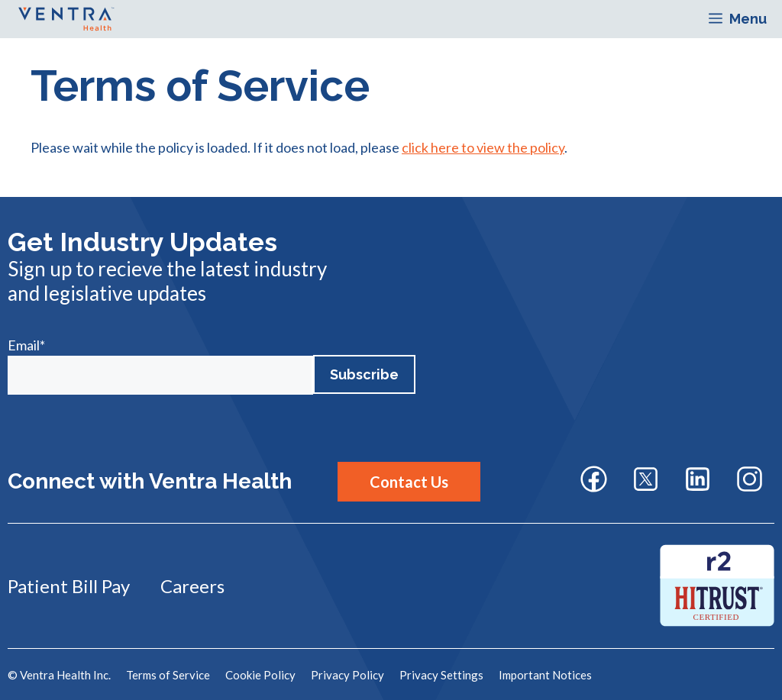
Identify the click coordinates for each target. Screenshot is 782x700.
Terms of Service (168, 675)
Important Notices (545, 675)
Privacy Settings (441, 675)
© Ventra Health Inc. (59, 675)
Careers (192, 586)
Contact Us (409, 482)
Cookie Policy (260, 675)
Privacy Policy (347, 675)
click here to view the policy (483, 147)
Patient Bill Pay (69, 586)
